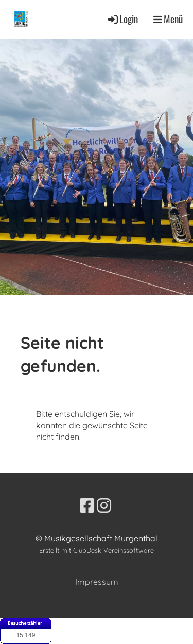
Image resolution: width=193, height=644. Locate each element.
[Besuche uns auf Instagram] (104, 505)
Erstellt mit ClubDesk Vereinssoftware (97, 550)
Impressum (97, 582)
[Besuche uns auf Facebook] (87, 505)
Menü (168, 19)
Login (122, 19)
